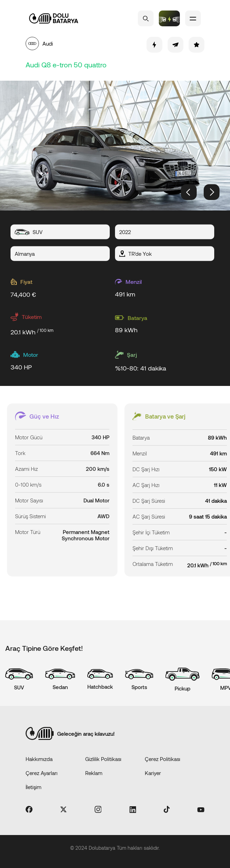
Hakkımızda (39, 759)
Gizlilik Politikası (103, 759)
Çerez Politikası (163, 759)
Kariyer (153, 773)
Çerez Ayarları (42, 773)
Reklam (94, 773)
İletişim (33, 787)
